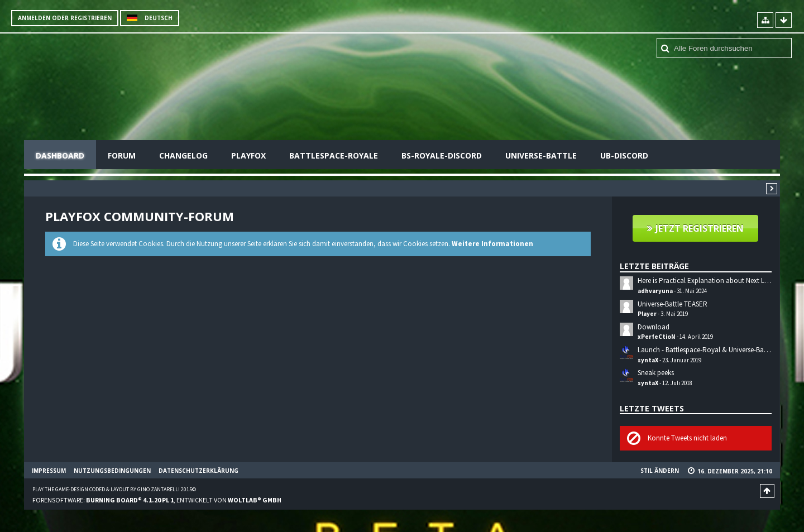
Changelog (183, 155)
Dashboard (60, 155)
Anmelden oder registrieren (65, 18)
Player (647, 314)
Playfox (248, 155)
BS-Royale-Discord (442, 155)
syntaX (648, 360)
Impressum (49, 471)
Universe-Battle (541, 155)
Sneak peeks (656, 373)
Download (654, 327)
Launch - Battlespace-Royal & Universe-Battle (705, 350)
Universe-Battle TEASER (673, 304)
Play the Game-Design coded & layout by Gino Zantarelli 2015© (114, 489)
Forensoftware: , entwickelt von (157, 500)
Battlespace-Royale (334, 155)
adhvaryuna (655, 291)
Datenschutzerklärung (198, 471)
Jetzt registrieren (700, 228)
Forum (122, 155)
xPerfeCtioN (657, 337)
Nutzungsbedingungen (112, 471)
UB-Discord (624, 155)
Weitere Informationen (492, 244)
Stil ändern (660, 471)
